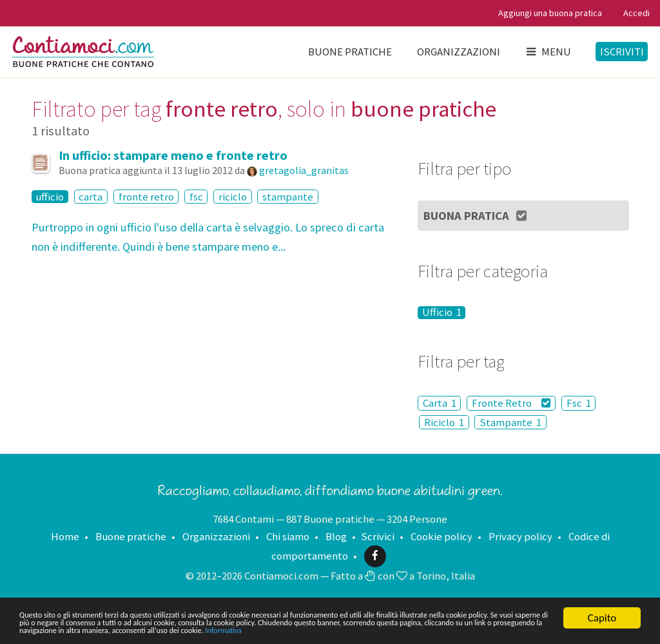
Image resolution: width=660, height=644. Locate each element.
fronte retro (146, 197)
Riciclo (444, 422)
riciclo (233, 197)
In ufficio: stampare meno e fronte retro (173, 155)
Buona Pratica (476, 216)
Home (65, 536)
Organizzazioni (459, 52)
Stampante (510, 422)
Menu (548, 52)
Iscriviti (622, 52)
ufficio (50, 197)
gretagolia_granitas (304, 170)
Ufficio (442, 313)
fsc (196, 197)
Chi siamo (288, 536)
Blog (336, 536)
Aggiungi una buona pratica (550, 13)
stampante (288, 197)
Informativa (127, 629)
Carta (440, 403)
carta (91, 197)
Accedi (636, 13)
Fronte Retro (511, 403)
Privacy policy (520, 536)
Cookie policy (442, 536)
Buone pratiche (350, 52)
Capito (602, 596)
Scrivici (378, 536)
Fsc (579, 403)
